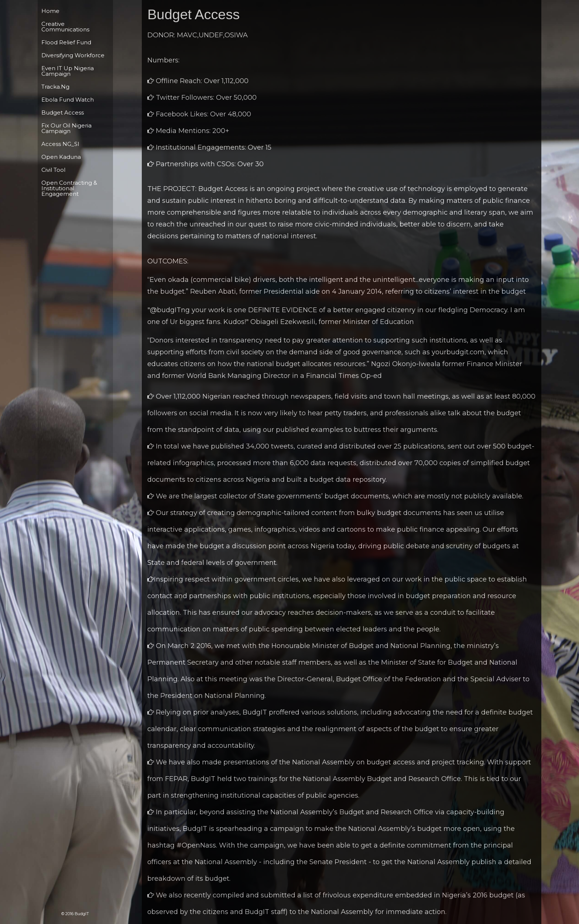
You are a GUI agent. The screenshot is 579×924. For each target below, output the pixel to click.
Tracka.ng (55, 87)
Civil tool (53, 170)
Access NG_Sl (60, 144)
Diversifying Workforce (73, 55)
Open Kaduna (61, 157)
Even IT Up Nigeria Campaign (68, 71)
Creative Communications (65, 27)
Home (50, 11)
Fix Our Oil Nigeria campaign (66, 128)
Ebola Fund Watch (68, 100)
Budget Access (63, 112)
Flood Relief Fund (66, 42)
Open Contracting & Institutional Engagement (69, 188)
